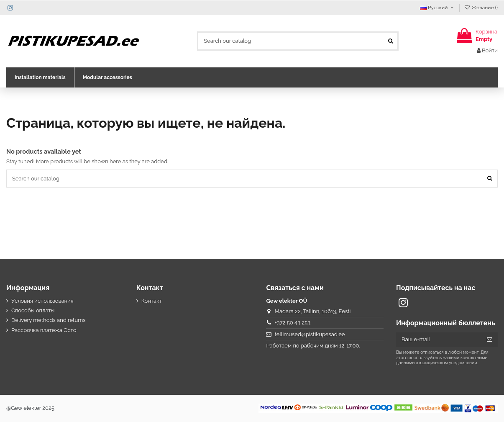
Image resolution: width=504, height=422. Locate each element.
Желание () (481, 8)
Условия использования (42, 301)
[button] (40, 77)
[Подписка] (490, 340)
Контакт (152, 301)
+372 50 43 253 (293, 323)
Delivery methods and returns (49, 320)
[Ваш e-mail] (439, 340)
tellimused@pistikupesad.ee (310, 334)
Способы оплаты (33, 310)
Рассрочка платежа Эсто (44, 330)
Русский (438, 8)
